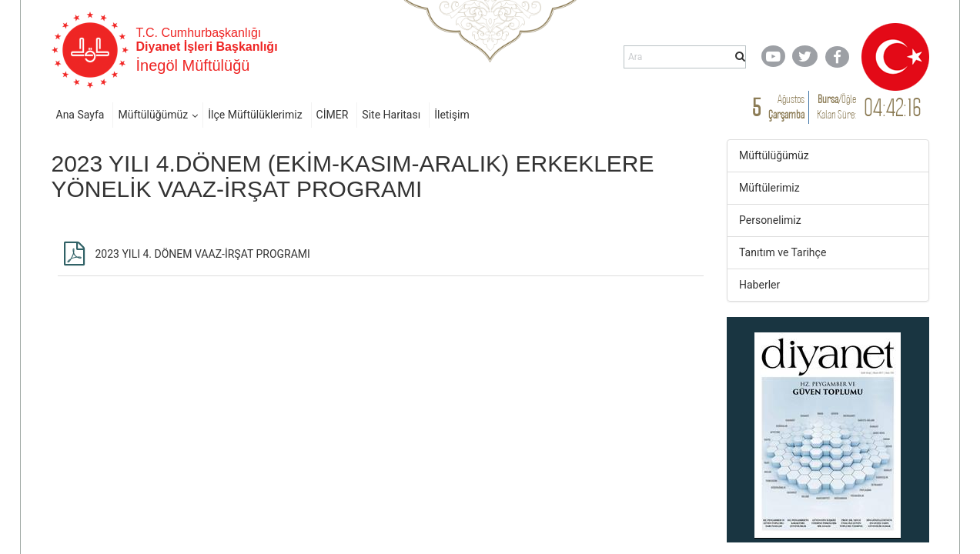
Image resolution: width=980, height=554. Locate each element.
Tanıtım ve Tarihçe (783, 252)
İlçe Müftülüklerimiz (255, 115)
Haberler (759, 285)
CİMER (333, 115)
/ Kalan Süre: (836, 107)
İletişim (452, 115)
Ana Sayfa (80, 115)
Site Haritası (391, 115)
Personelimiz (770, 220)
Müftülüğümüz (153, 115)
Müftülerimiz (769, 188)
